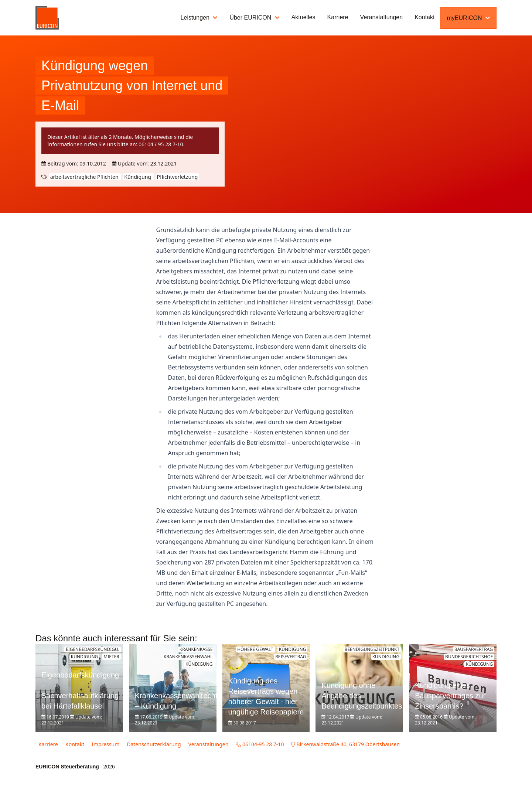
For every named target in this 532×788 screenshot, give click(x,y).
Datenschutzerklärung (154, 744)
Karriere (338, 17)
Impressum (105, 744)
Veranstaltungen (382, 17)
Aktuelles (303, 17)
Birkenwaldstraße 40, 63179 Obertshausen (345, 744)
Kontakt (424, 17)
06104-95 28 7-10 (260, 744)
